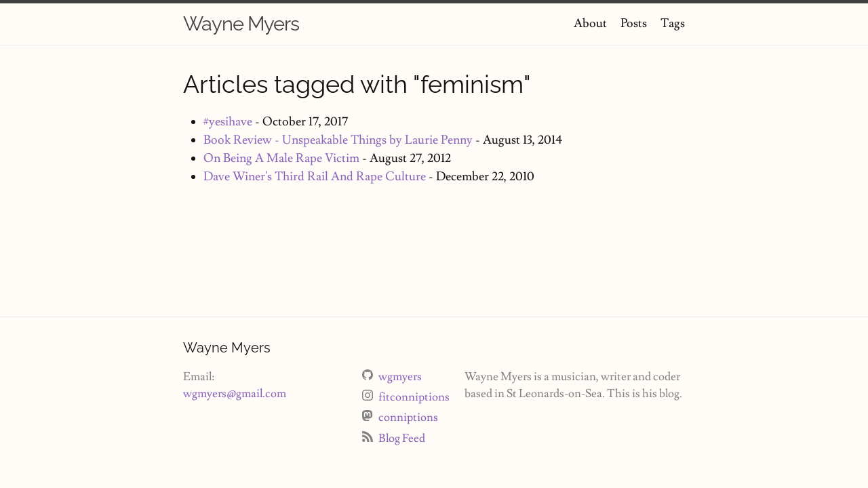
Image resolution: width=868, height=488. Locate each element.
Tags (673, 23)
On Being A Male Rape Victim (281, 158)
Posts (634, 23)
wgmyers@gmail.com (235, 394)
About (590, 23)
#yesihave (228, 122)
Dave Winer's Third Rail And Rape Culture (315, 177)
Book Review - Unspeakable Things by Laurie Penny (338, 140)
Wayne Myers (241, 24)
